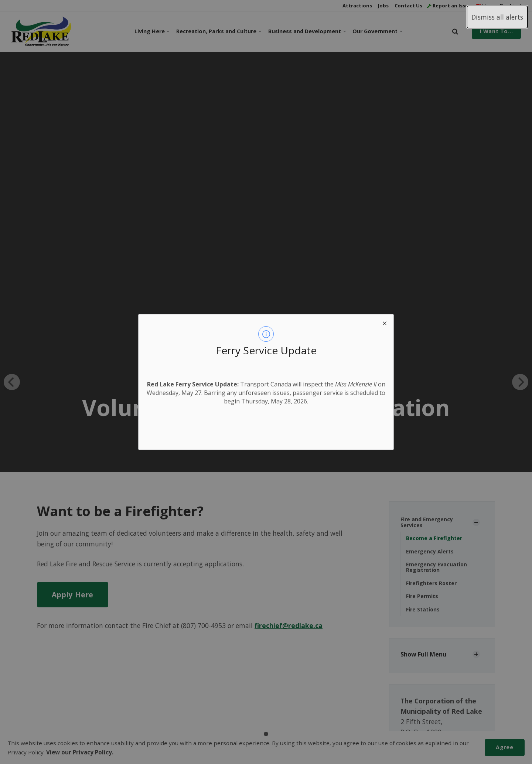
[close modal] (385, 323)
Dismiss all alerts (497, 17)
